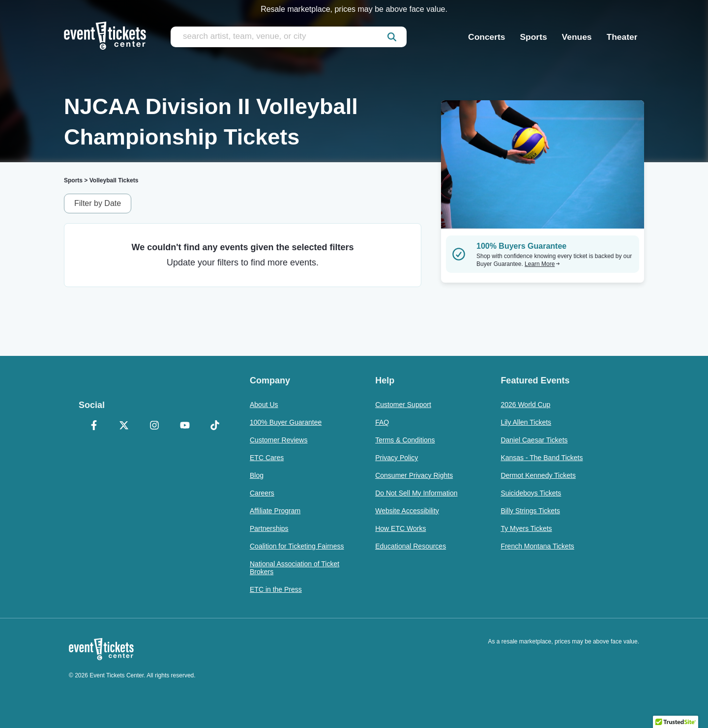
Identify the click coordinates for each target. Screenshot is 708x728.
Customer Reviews (279, 440)
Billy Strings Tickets (530, 511)
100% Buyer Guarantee (286, 422)
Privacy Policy (397, 458)
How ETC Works (400, 528)
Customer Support (403, 405)
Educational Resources (411, 546)
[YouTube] (185, 426)
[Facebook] (94, 426)
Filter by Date (98, 203)
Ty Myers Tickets (526, 528)
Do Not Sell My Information (416, 493)
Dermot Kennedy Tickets (538, 475)
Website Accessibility (407, 511)
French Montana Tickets (537, 546)
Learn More (542, 264)
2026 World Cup (525, 405)
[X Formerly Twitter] (124, 426)
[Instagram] (154, 426)
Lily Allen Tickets (526, 422)
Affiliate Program (275, 511)
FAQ (382, 422)
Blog (257, 475)
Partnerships (269, 528)
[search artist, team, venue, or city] (289, 37)
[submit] (392, 37)
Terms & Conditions (405, 440)
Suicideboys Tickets (531, 493)
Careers (262, 493)
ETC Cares (267, 458)
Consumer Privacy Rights (414, 475)
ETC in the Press (276, 589)
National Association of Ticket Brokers (295, 568)
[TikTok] (215, 426)
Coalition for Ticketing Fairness (297, 546)
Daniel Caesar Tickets (534, 440)
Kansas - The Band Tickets (542, 458)
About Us (264, 405)
